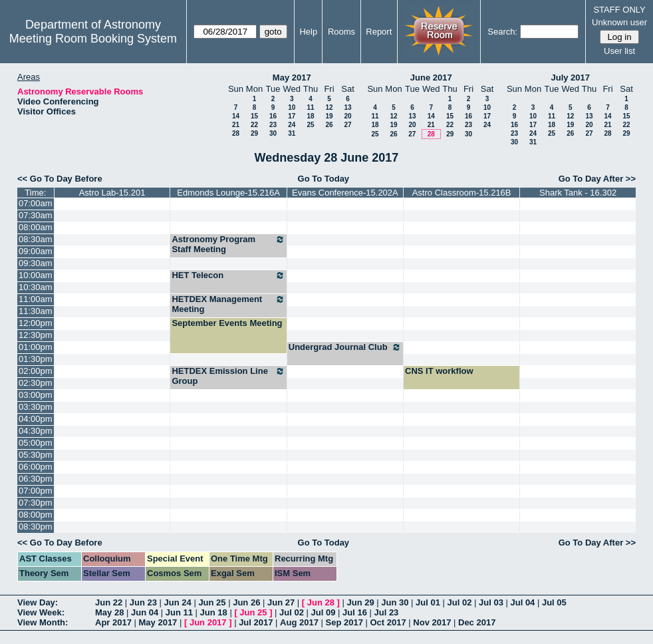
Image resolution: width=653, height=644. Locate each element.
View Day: (38, 602)
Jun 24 (178, 602)
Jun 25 (212, 602)
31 (292, 133)
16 (273, 116)
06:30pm (36, 479)
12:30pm (36, 335)
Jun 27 (281, 602)
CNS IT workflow (439, 371)
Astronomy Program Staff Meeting (228, 244)
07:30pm (36, 503)
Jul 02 (460, 602)
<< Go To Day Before (60, 179)
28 (236, 133)
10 (292, 107)
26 (329, 125)
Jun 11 (179, 612)
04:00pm (36, 419)
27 (347, 125)
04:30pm (36, 431)
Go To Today (324, 179)
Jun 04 (145, 612)
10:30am (36, 287)
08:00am (36, 227)
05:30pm (36, 455)
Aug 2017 (299, 622)
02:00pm (36, 371)
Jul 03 (491, 602)
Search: (502, 32)
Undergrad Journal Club (345, 347)
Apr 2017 (113, 622)
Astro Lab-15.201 (112, 193)
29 (254, 133)
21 (236, 125)
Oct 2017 (388, 622)
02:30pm (36, 383)
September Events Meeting (227, 323)
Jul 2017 (256, 622)
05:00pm (36, 443)
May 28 (109, 612)
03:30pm (36, 407)
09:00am (36, 251)
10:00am (36, 275)
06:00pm (36, 467)
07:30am (36, 215)
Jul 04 (522, 602)
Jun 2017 (208, 622)
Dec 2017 (477, 622)
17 (292, 116)
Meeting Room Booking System (93, 39)
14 (236, 116)
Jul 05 (554, 602)
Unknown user (619, 22)
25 (310, 125)
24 (292, 125)
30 (273, 133)
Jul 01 (428, 602)
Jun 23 (143, 602)
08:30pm (36, 527)
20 (347, 116)
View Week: (41, 612)
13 (347, 107)
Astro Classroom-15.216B (462, 193)
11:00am (36, 299)
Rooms (341, 32)
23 (273, 125)
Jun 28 (321, 602)
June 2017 (431, 78)
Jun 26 (246, 602)
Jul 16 (355, 612)
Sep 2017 (344, 622)
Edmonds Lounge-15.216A (228, 193)
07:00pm (36, 491)
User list (619, 51)
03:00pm (36, 395)
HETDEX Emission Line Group (228, 376)
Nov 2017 (432, 622)
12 (329, 107)
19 (329, 116)
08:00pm (36, 515)
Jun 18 (214, 612)
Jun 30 (395, 602)
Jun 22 (109, 602)
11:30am (36, 311)
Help (308, 32)
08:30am (36, 239)
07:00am (36, 203)
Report (379, 32)
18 (310, 116)
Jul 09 (324, 612)
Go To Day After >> (597, 179)
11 (310, 107)
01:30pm (36, 359)
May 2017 (292, 78)
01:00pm (36, 347)
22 (254, 125)
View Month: (43, 622)
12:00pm (36, 323)
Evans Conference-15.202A (345, 193)
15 (254, 116)
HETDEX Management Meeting (228, 304)
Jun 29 (360, 602)
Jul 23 (386, 612)
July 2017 (570, 78)
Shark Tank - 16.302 (578, 193)
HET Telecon (228, 275)
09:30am (36, 263)
